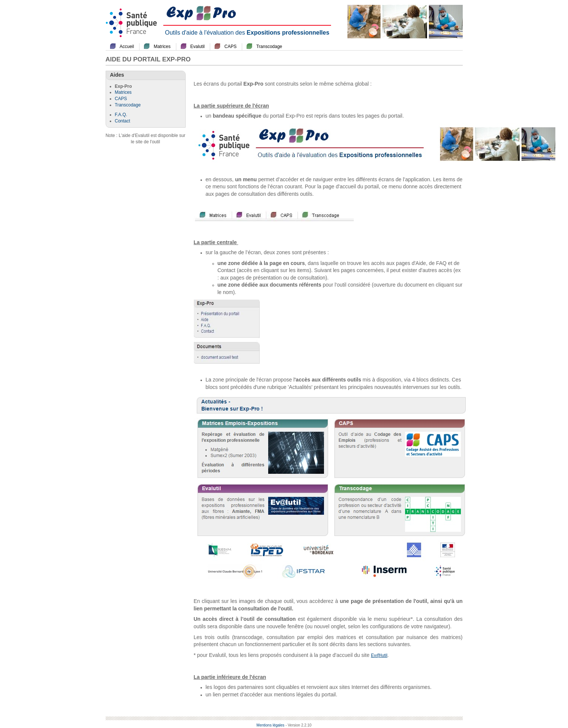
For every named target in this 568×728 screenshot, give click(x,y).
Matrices (162, 47)
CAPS (230, 47)
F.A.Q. (121, 115)
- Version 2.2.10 (298, 725)
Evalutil (198, 47)
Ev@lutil (379, 655)
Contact (123, 121)
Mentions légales (271, 725)
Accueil (127, 47)
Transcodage (269, 47)
